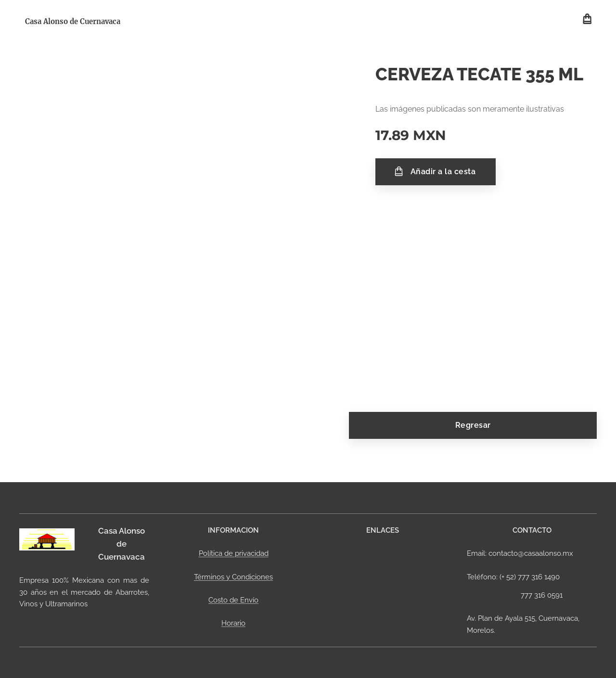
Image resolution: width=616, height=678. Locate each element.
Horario (233, 623)
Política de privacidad (234, 553)
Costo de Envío (233, 600)
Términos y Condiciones (233, 576)
